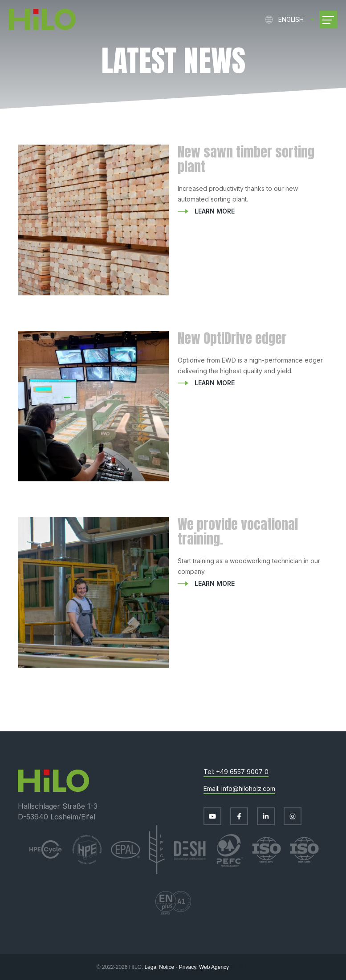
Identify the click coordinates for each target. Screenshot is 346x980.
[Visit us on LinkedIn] (266, 816)
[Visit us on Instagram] (293, 816)
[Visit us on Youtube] (212, 816)
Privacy (187, 967)
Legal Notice (159, 967)
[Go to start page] (42, 19)
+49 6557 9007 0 (242, 772)
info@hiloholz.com (248, 788)
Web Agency (214, 967)
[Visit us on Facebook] (239, 816)
